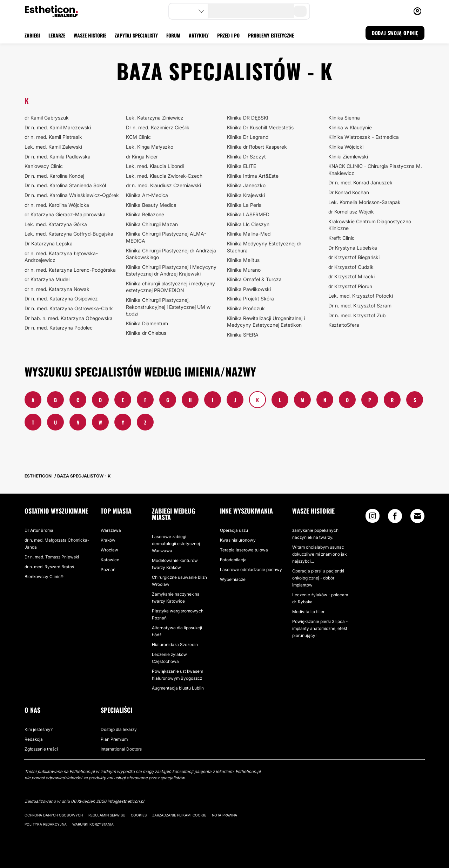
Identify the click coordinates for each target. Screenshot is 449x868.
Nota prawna (224, 815)
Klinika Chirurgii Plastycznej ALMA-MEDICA (166, 237)
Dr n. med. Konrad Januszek (360, 182)
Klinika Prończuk (246, 308)
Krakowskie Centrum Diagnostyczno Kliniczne (370, 225)
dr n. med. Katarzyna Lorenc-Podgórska (70, 270)
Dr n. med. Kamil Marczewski (58, 127)
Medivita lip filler (308, 612)
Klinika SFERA (243, 335)
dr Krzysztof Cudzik (351, 267)
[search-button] (300, 11)
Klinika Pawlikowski (249, 289)
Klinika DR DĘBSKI (248, 118)
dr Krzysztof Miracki (351, 276)
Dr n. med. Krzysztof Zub (357, 315)
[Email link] (417, 516)
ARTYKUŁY (199, 35)
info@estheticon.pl (126, 801)
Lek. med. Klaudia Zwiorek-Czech (164, 176)
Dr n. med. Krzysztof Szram (360, 306)
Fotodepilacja (233, 560)
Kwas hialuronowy (238, 540)
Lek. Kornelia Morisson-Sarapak (364, 202)
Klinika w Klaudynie (350, 127)
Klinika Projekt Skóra (250, 299)
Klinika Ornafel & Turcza (254, 279)
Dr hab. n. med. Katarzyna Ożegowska (69, 318)
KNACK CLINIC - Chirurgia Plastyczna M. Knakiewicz (375, 169)
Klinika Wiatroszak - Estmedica (364, 137)
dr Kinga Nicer (142, 157)
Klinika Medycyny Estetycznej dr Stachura (264, 247)
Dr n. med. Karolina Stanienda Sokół (65, 185)
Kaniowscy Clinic (44, 166)
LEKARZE (57, 35)
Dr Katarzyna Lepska (49, 243)
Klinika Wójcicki (346, 147)
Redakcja (34, 739)
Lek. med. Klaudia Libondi (155, 166)
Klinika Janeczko (246, 185)
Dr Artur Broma (39, 530)
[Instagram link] (373, 518)
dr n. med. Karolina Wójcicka (57, 205)
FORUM (173, 35)
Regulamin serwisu (107, 815)
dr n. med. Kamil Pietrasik (53, 137)
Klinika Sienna (344, 118)
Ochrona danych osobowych (54, 815)
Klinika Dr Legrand (248, 137)
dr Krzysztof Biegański (354, 257)
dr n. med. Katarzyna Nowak (57, 289)
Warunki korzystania (93, 824)
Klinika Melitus (243, 260)
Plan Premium (114, 739)
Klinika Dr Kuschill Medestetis (260, 127)
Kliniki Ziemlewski (348, 157)
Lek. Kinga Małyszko (150, 147)
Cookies (139, 815)
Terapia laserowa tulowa (244, 550)
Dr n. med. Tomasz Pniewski (52, 557)
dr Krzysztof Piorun (350, 286)
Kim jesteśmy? (39, 729)
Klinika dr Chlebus (146, 333)
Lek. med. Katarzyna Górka (56, 224)
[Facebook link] (395, 518)
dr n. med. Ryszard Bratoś (49, 567)
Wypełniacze (233, 579)
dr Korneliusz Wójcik (351, 212)
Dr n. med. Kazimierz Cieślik (158, 127)
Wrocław (109, 550)
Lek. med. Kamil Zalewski (53, 147)
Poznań (108, 569)
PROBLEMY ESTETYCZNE (271, 35)
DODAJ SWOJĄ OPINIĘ (395, 33)
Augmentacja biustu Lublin (178, 688)
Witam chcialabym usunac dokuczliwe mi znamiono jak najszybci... (319, 554)
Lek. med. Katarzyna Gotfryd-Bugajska (69, 234)
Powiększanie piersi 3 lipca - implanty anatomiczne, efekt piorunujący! (320, 628)
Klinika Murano (244, 270)
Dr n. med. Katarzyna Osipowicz (61, 299)
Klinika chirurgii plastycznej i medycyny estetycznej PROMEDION (170, 287)
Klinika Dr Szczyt (246, 157)
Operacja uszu (234, 530)
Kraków (108, 540)
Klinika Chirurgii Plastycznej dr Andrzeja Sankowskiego (171, 254)
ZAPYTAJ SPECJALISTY (136, 35)
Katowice (110, 560)
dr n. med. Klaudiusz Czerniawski (163, 185)
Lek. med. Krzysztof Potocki (361, 296)
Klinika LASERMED (248, 214)
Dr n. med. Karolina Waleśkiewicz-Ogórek (72, 195)
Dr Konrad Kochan (349, 192)
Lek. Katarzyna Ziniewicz (155, 118)
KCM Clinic (138, 137)
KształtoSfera (344, 325)
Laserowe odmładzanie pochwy (251, 569)
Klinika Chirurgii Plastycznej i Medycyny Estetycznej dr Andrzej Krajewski (171, 270)
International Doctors (121, 749)
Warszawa (111, 530)
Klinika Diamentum (147, 323)
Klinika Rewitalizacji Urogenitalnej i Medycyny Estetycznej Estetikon (266, 322)
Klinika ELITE (242, 166)
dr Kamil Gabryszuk (47, 118)
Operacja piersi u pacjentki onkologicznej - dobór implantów (318, 578)
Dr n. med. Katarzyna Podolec (59, 328)
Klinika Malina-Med (249, 234)
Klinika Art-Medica (147, 195)
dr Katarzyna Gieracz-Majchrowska (65, 214)
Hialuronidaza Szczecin (175, 645)
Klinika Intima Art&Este (253, 176)
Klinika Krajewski (246, 195)
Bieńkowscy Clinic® (44, 577)
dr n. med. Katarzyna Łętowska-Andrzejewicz (61, 257)
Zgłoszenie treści (41, 749)
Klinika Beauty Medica (151, 205)
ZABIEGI (32, 35)
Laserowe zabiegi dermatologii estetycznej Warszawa (176, 544)
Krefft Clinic (341, 238)
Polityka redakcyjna (46, 824)
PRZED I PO (228, 35)
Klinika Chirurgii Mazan (152, 224)
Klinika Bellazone (145, 214)
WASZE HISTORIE (90, 35)
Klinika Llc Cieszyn (248, 224)
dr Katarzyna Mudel (47, 279)
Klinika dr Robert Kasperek (257, 147)
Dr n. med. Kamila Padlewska (58, 157)
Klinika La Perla (244, 205)
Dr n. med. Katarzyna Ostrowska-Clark (69, 308)
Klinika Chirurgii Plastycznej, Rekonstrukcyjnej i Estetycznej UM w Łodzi (168, 307)
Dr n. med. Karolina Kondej (54, 176)
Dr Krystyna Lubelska (353, 248)
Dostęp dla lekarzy (119, 729)
